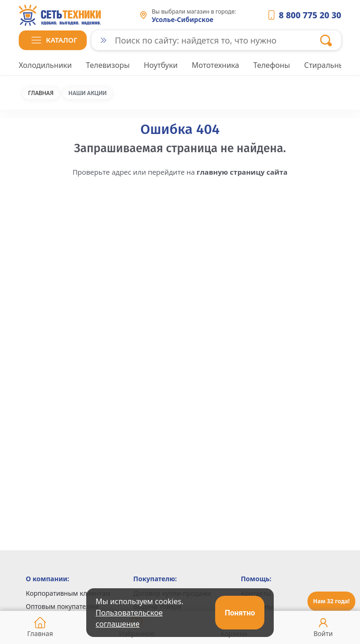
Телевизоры (108, 65)
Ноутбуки (161, 65)
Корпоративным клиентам (68, 593)
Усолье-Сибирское (183, 19)
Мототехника (215, 65)
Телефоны (272, 65)
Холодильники (45, 65)
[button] (53, 40)
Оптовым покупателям (62, 606)
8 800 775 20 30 (310, 15)
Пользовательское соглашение (129, 618)
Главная (41, 93)
